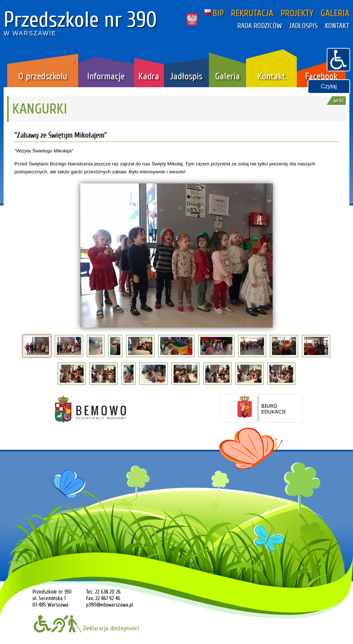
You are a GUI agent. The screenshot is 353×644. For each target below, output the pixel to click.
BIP (214, 13)
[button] (338, 59)
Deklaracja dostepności (86, 628)
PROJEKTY (297, 13)
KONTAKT (337, 26)
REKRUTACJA (252, 13)
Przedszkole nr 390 (80, 20)
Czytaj (329, 86)
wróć (339, 101)
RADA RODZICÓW (260, 26)
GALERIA (335, 13)
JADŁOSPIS (303, 26)
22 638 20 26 (108, 592)
